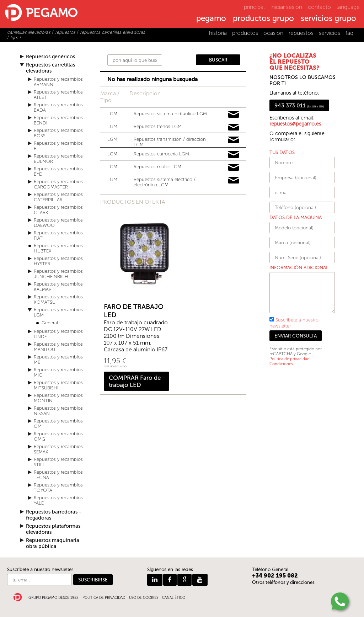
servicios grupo (328, 19)
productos (245, 33)
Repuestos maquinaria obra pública (53, 543)
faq (349, 33)
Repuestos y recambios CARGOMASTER (58, 184)
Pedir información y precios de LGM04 (234, 127)
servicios (330, 33)
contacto (319, 7)
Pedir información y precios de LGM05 (234, 140)
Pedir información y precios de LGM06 (234, 115)
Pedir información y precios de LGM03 (234, 180)
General (50, 323)
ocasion (273, 33)
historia (218, 33)
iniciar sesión (286, 7)
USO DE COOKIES (144, 598)
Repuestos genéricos (50, 57)
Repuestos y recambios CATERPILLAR (58, 197)
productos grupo (263, 19)
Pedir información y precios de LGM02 (234, 155)
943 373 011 (299, 105)
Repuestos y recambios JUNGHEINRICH (58, 274)
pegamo (211, 19)
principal (254, 7)
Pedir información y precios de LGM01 (234, 167)
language (348, 7)
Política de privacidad (290, 359)
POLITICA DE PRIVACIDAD (104, 598)
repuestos (301, 33)
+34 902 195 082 (275, 576)
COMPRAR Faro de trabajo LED (135, 381)
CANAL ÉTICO (174, 598)
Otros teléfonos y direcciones (283, 582)
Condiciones (281, 364)
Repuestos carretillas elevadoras (50, 68)
